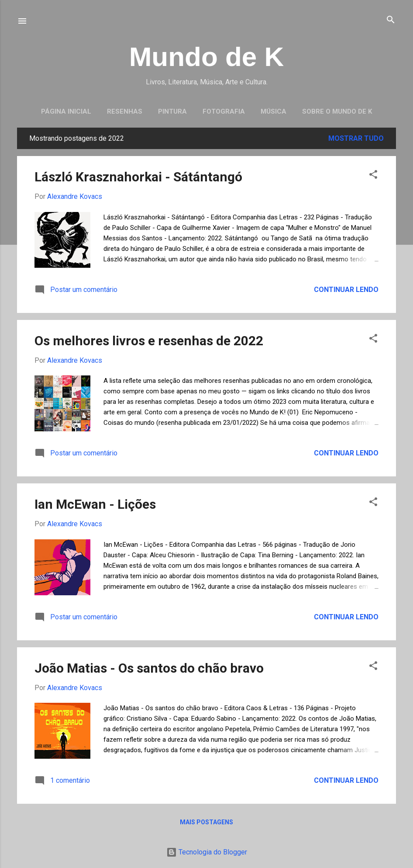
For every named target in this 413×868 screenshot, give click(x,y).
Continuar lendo (346, 290)
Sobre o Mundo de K (337, 111)
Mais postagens (206, 822)
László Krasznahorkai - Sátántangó (138, 177)
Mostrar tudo (356, 138)
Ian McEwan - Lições (95, 504)
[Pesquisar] (391, 20)
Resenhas (125, 111)
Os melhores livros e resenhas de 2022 (149, 341)
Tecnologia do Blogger (207, 852)
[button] (373, 175)
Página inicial (66, 111)
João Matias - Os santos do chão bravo (149, 668)
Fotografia (224, 111)
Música (274, 111)
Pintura (172, 111)
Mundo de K (207, 57)
